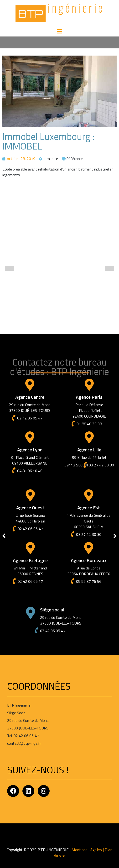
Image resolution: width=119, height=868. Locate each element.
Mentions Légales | (88, 850)
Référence (75, 159)
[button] (10, 268)
